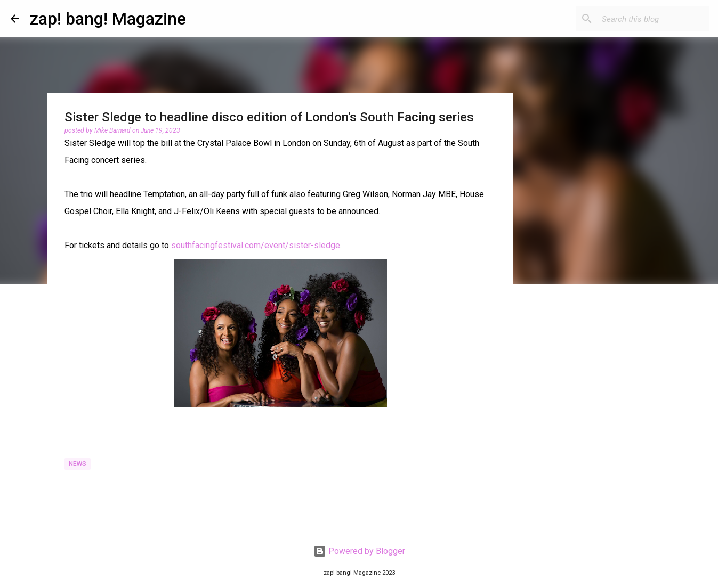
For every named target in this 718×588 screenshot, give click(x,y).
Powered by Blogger (359, 551)
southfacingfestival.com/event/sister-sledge (256, 245)
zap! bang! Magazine (108, 19)
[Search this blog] (654, 19)
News (78, 464)
